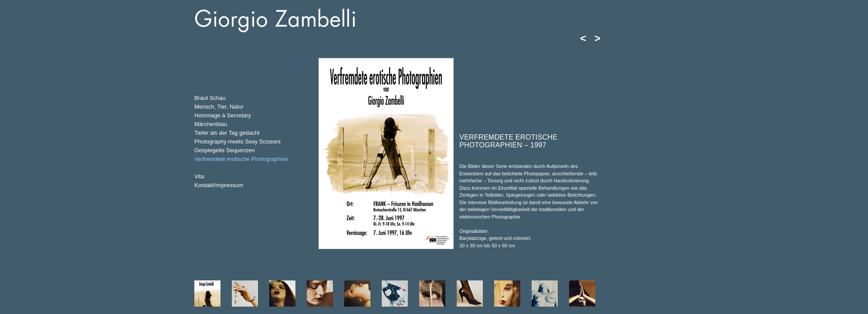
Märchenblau (211, 124)
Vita (199, 176)
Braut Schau (210, 98)
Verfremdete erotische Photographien (241, 159)
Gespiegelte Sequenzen (225, 150)
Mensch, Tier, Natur (219, 107)
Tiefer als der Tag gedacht (227, 133)
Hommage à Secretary (223, 115)
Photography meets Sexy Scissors (237, 142)
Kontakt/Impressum (219, 185)
